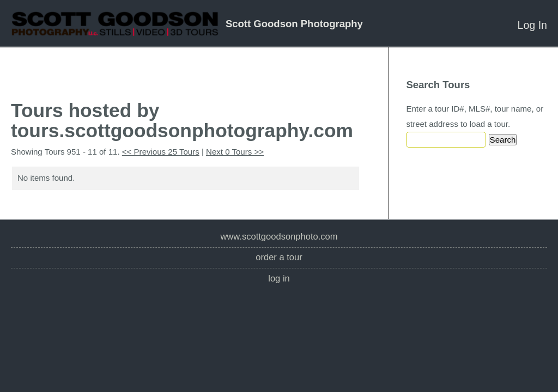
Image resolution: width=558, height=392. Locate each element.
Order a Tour (279, 257)
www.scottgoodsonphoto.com (279, 237)
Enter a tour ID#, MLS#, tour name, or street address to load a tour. (475, 116)
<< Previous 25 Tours (161, 152)
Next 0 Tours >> (235, 152)
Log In (532, 25)
